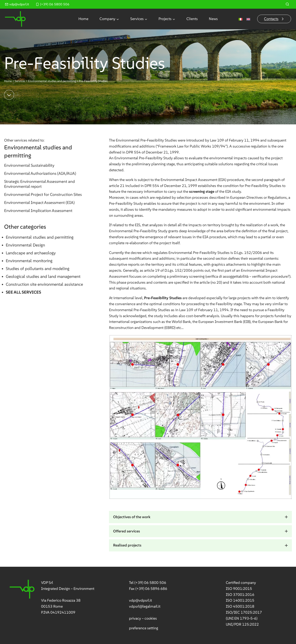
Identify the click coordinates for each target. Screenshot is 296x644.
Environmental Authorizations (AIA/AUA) (40, 173)
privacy (135, 618)
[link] (52, 598)
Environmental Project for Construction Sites (43, 194)
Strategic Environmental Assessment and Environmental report (39, 184)
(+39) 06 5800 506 (150, 583)
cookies (150, 618)
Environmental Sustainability (29, 165)
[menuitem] (240, 19)
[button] (200, 517)
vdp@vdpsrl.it (140, 600)
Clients (192, 19)
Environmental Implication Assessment (38, 211)
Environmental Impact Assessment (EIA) (39, 202)
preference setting (143, 628)
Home (83, 19)
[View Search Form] (287, 4)
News (213, 19)
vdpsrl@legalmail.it (144, 606)
